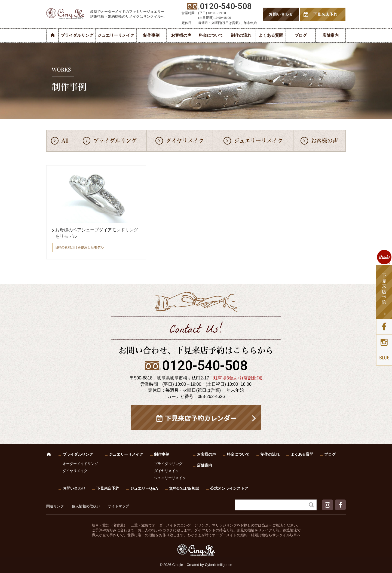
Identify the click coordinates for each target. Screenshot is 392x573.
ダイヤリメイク (185, 141)
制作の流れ (241, 35)
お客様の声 (181, 35)
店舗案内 (330, 35)
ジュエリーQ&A (144, 488)
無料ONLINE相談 (184, 488)
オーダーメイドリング (80, 464)
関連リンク (55, 506)
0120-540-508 (205, 366)
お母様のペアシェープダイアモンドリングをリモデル (97, 233)
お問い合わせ (74, 488)
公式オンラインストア (229, 488)
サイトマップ (118, 506)
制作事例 (151, 35)
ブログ (301, 35)
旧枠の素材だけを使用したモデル (79, 247)
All (65, 141)
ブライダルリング (77, 35)
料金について (211, 35)
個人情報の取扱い (86, 506)
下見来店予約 (108, 488)
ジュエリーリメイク (116, 35)
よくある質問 (271, 35)
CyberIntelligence (219, 565)
